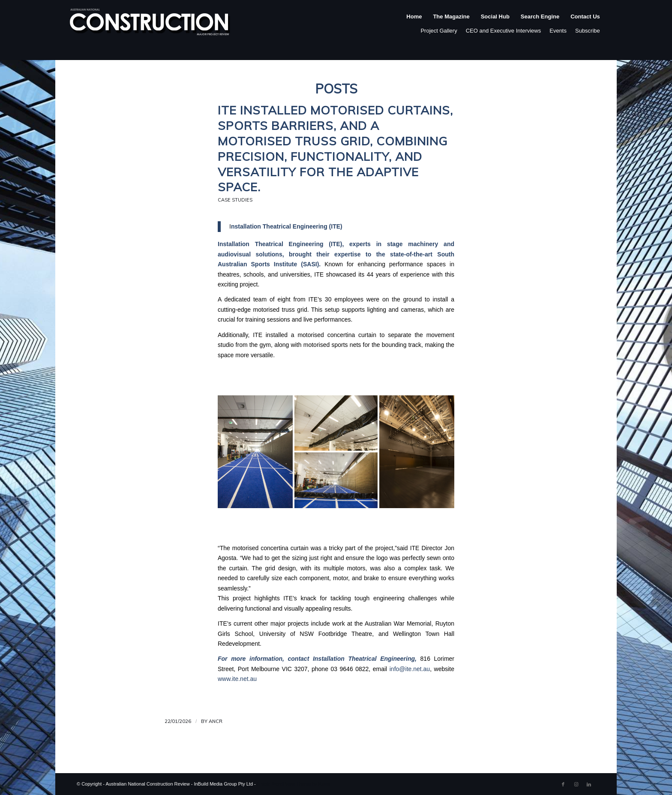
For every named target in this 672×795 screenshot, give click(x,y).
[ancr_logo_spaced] (150, 25)
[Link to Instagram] (576, 784)
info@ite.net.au (410, 669)
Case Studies (235, 200)
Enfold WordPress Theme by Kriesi (294, 784)
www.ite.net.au (237, 679)
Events (558, 31)
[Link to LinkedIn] (589, 784)
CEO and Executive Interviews (504, 31)
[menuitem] (414, 25)
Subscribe (588, 31)
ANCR (216, 721)
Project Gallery (439, 31)
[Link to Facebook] (563, 784)
